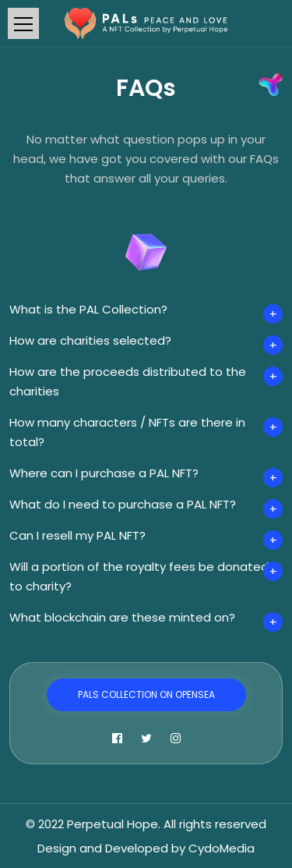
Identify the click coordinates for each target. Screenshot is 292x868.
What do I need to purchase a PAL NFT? (123, 504)
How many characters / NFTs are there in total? (127, 432)
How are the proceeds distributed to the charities (128, 381)
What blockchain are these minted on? (122, 617)
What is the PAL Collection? (88, 309)
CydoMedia (222, 848)
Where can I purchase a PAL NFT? (104, 473)
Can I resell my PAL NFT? (77, 535)
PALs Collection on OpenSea (146, 694)
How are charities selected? (90, 340)
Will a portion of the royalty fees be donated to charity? (139, 576)
